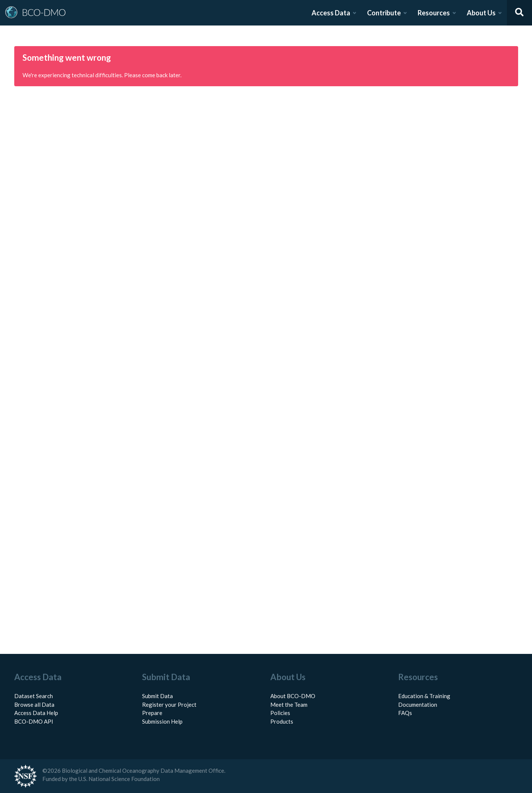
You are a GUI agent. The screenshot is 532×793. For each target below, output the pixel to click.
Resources (434, 13)
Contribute (384, 13)
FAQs (405, 713)
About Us (481, 13)
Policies (280, 713)
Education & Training (424, 696)
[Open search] (520, 13)
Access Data (331, 13)
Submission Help (162, 721)
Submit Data (157, 696)
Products (282, 721)
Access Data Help (36, 713)
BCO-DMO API (34, 721)
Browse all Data (34, 705)
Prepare (152, 713)
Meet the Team (289, 705)
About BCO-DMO (293, 696)
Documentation (418, 705)
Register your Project (169, 705)
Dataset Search (34, 696)
